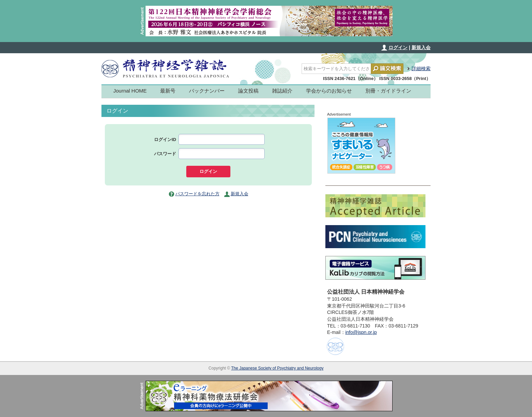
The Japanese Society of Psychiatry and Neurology (277, 368)
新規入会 (421, 47)
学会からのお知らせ (329, 91)
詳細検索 (421, 68)
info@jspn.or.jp (361, 332)
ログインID (165, 140)
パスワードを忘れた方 (197, 194)
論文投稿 (248, 91)
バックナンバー (207, 91)
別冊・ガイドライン (388, 91)
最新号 (168, 91)
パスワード (165, 154)
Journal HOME (130, 91)
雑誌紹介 (282, 91)
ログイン (398, 47)
